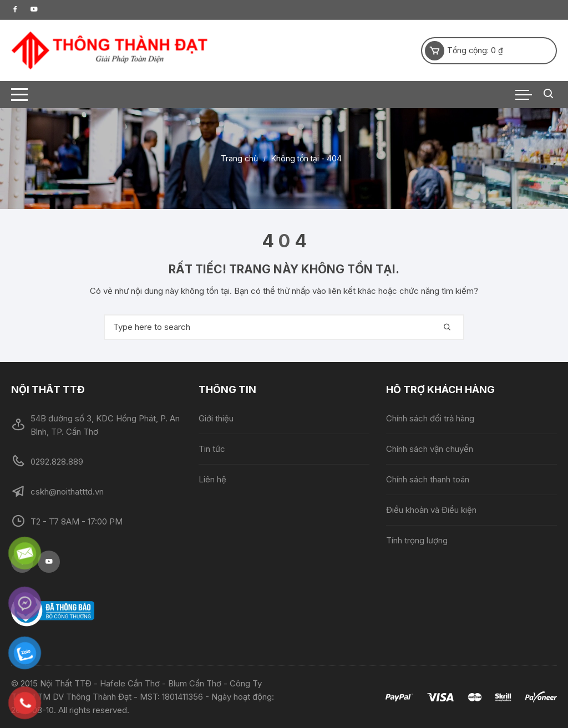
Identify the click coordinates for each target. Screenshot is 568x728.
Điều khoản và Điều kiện (431, 510)
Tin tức (212, 449)
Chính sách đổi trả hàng (430, 418)
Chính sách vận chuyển (430, 449)
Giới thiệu (216, 418)
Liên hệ (212, 479)
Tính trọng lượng (417, 540)
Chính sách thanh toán (428, 479)
